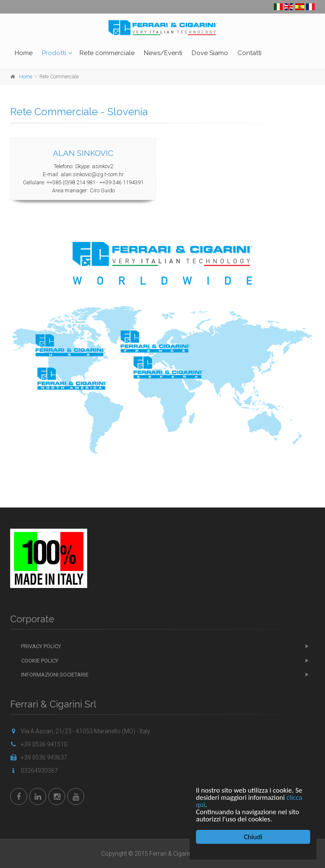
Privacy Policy (41, 646)
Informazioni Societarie (55, 675)
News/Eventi (163, 53)
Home (24, 53)
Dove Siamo (210, 53)
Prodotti (54, 53)
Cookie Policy (40, 661)
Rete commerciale (107, 53)
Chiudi (253, 837)
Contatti (249, 53)
